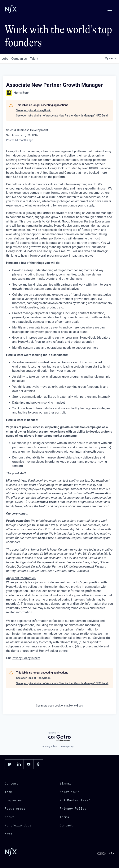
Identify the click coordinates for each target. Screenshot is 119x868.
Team (8, 792)
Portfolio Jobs (18, 825)
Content (11, 783)
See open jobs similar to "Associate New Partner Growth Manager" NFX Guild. (62, 116)
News (8, 834)
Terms (64, 817)
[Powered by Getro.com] (59, 737)
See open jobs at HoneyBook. (34, 110)
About (9, 817)
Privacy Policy (73, 809)
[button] (110, 9)
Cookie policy (67, 747)
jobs (5, 59)
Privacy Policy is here (26, 658)
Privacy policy (50, 747)
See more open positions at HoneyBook (60, 706)
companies (19, 59)
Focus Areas (15, 809)
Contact (66, 825)
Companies (13, 800)
